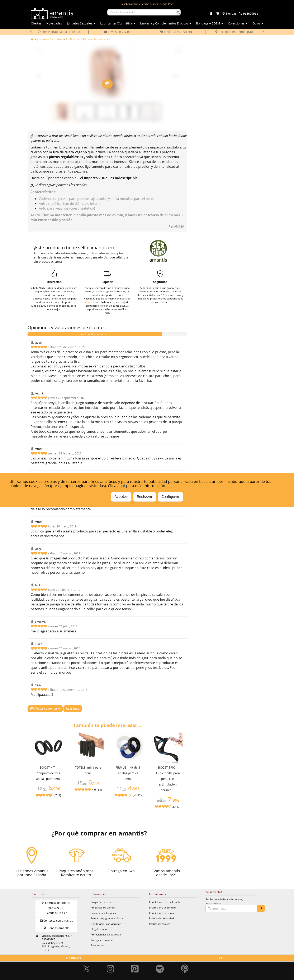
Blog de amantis (100, 929)
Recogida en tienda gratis (235, 32)
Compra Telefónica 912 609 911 (56, 908)
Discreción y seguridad (162, 907)
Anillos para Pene (78, 39)
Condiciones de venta (162, 913)
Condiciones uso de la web (164, 902)
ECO (220, 958)
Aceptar (121, 497)
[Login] (211, 14)
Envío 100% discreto (176, 32)
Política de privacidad (161, 918)
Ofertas (36, 23)
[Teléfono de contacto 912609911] (249, 14)
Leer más (73, 709)
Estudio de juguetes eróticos (107, 918)
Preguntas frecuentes (103, 907)
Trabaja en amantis (102, 940)
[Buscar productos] (142, 12)
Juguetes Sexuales (50, 39)
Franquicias (97, 945)
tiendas (89, 302)
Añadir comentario (45, 708)
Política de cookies (160, 924)
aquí (121, 486)
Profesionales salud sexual (106, 934)
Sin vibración (102, 39)
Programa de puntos (103, 902)
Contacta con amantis (56, 921)
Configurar (170, 497)
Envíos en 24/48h (118, 32)
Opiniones (73, 958)
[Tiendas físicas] (229, 14)
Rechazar (145, 497)
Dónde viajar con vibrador (106, 924)
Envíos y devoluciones (103, 913)
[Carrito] (218, 14)
